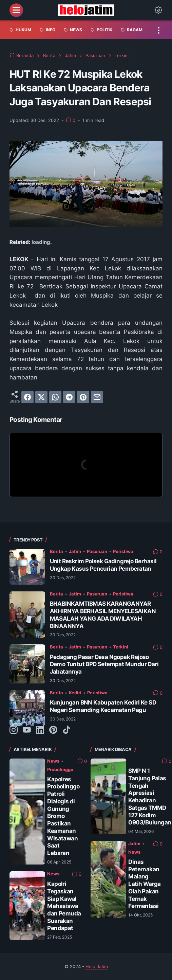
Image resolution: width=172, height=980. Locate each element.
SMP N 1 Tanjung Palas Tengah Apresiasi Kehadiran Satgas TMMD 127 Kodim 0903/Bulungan (150, 797)
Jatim (75, 551)
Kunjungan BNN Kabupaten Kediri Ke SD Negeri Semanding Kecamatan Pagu (103, 706)
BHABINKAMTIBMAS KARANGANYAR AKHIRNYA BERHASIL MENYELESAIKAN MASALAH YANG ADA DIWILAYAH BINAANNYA (103, 615)
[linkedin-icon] (40, 730)
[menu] (16, 10)
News (53, 761)
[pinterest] (83, 397)
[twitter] (41, 397)
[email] (97, 397)
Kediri (75, 693)
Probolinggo (60, 769)
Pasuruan (97, 551)
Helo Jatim (97, 966)
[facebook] (27, 397)
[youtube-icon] (27, 730)
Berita (56, 551)
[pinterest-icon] (53, 730)
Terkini (121, 647)
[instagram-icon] (14, 730)
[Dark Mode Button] (158, 10)
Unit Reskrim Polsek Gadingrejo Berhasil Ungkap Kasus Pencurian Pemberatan (103, 565)
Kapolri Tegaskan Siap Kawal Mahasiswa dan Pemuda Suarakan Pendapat (64, 906)
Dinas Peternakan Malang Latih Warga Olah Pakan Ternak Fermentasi (144, 884)
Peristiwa (123, 551)
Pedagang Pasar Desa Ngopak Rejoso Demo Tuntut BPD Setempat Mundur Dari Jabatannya (104, 664)
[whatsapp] (55, 397)
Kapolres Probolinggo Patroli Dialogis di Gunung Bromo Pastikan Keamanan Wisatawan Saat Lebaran (63, 816)
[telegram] (69, 397)
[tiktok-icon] (66, 730)
